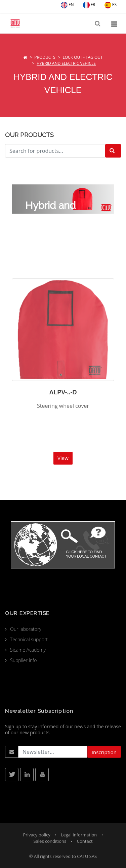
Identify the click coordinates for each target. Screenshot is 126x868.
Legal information (79, 835)
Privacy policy (36, 835)
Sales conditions (50, 841)
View (63, 458)
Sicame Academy (28, 650)
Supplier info (24, 660)
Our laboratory (26, 629)
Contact (85, 841)
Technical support (29, 639)
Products (45, 57)
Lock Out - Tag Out (83, 57)
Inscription (104, 752)
